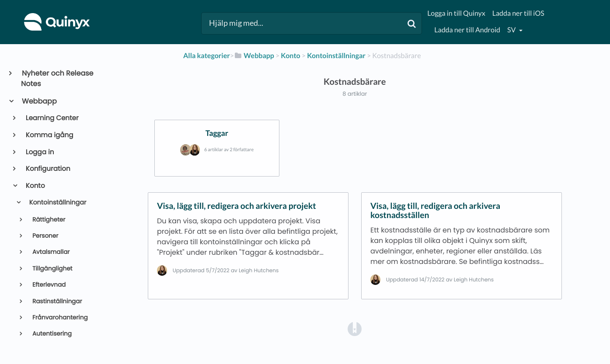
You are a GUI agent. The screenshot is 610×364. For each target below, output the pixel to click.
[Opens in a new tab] (355, 328)
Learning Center (52, 118)
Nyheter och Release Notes (57, 78)
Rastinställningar (56, 301)
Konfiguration (47, 169)
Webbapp (39, 101)
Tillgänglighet (51, 269)
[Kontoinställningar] (336, 56)
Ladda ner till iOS (518, 13)
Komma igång (49, 135)
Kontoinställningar (57, 203)
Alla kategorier (207, 56)
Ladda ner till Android (467, 30)
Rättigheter (48, 220)
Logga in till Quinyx (456, 13)
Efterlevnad (48, 285)
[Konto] (290, 56)
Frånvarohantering (59, 317)
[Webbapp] (254, 56)
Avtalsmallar (50, 252)
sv (512, 30)
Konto (35, 186)
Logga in (39, 152)
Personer (44, 236)
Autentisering (51, 334)
